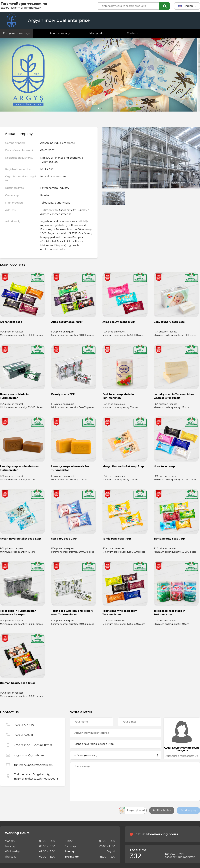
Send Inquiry (188, 810)
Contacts (133, 33)
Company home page (17, 33)
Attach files (162, 810)
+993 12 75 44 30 (24, 725)
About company (60, 33)
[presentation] (93, 810)
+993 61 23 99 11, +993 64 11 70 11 (33, 745)
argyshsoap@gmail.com (29, 755)
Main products (98, 33)
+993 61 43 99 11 (24, 735)
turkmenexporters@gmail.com (33, 765)
